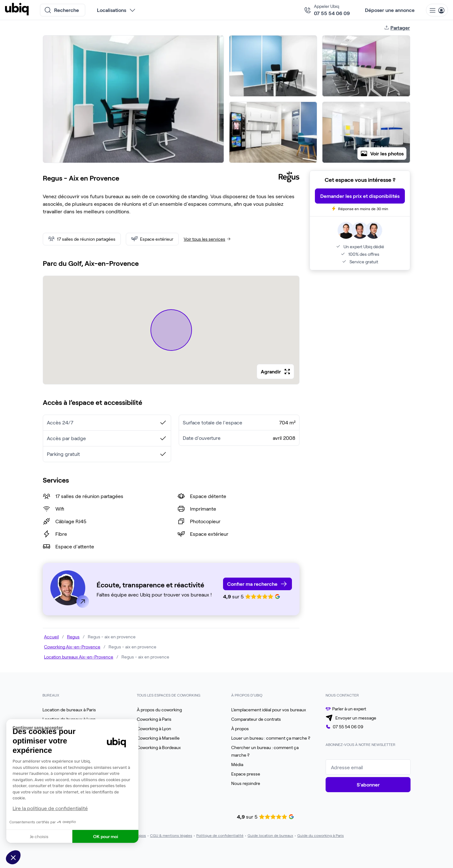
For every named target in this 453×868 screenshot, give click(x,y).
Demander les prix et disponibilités (360, 196)
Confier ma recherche (252, 584)
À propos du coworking (159, 710)
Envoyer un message (356, 718)
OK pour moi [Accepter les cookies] (106, 836)
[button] (13, 857)
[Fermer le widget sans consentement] (75, 728)
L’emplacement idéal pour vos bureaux (269, 710)
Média (237, 764)
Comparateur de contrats (256, 719)
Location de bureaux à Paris (69, 710)
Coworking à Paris (154, 719)
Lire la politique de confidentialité (50, 808)
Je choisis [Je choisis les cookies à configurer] (39, 836)
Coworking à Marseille (158, 738)
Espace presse (246, 774)
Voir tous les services (207, 239)
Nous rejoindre (246, 783)
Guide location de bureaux (270, 835)
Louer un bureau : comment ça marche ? (271, 738)
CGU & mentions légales (171, 835)
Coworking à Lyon (154, 728)
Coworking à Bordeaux (159, 747)
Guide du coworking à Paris (321, 835)
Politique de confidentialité (220, 835)
